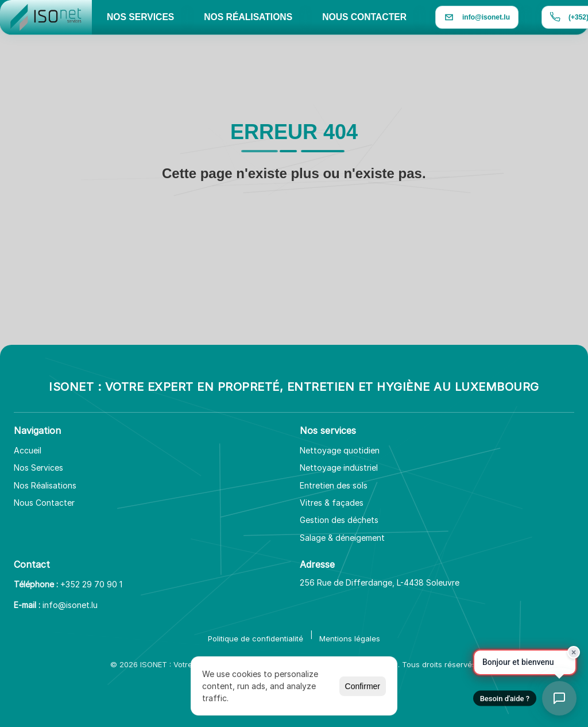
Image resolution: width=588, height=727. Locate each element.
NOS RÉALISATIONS (248, 17)
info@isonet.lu (70, 605)
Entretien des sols (334, 485)
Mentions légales (350, 638)
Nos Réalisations (45, 485)
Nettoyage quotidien (340, 450)
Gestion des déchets (339, 520)
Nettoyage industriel (339, 468)
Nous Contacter (44, 503)
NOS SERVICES (140, 17)
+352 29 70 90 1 (91, 584)
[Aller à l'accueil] (46, 17)
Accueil (28, 450)
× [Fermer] (574, 652)
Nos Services (38, 468)
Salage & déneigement (342, 538)
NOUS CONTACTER (364, 17)
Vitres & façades (332, 503)
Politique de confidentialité (256, 638)
